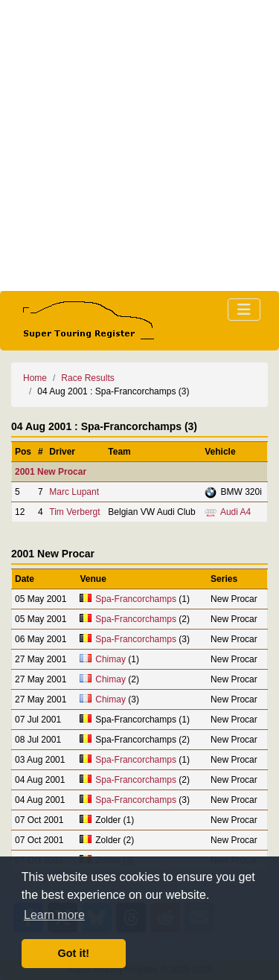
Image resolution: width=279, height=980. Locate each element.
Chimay (110, 659)
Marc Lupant (74, 492)
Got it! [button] (74, 953)
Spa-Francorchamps (136, 599)
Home (35, 378)
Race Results (87, 378)
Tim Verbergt (74, 512)
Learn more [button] (54, 915)
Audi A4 (235, 512)
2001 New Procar (51, 472)
